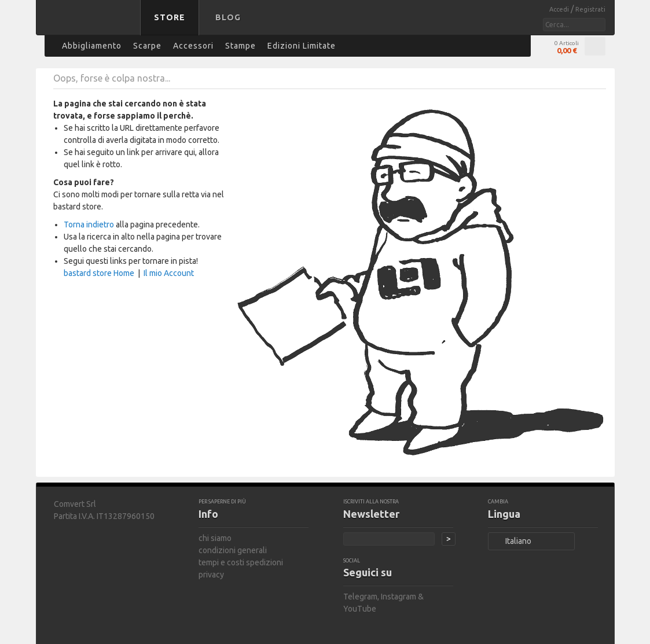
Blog (228, 17)
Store (170, 17)
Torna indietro (89, 225)
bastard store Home (99, 273)
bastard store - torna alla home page (90, 25)
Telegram (360, 597)
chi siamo (215, 538)
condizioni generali (233, 550)
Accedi (560, 9)
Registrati (590, 9)
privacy (211, 575)
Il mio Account (169, 273)
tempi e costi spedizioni (241, 562)
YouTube (360, 609)
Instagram (399, 597)
